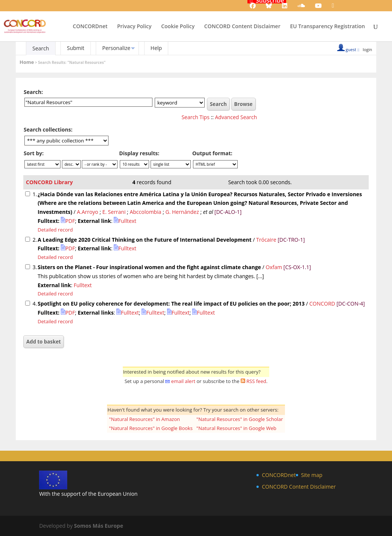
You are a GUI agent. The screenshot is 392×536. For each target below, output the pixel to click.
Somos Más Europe (99, 526)
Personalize (116, 48)
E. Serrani (114, 212)
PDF (68, 221)
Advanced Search (236, 117)
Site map (312, 475)
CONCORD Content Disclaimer (242, 27)
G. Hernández (182, 212)
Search (41, 48)
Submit (75, 48)
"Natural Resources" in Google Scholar (240, 419)
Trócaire (266, 240)
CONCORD (322, 304)
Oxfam (274, 267)
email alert (183, 381)
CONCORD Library (49, 182)
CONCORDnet (90, 27)
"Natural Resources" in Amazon (144, 419)
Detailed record (55, 230)
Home (27, 62)
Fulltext (125, 221)
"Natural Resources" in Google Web (236, 428)
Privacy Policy (134, 27)
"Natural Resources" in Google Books (151, 428)
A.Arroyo (88, 212)
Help (156, 48)
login (367, 49)
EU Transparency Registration (327, 27)
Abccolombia (145, 212)
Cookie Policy (178, 27)
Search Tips (195, 117)
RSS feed (256, 381)
